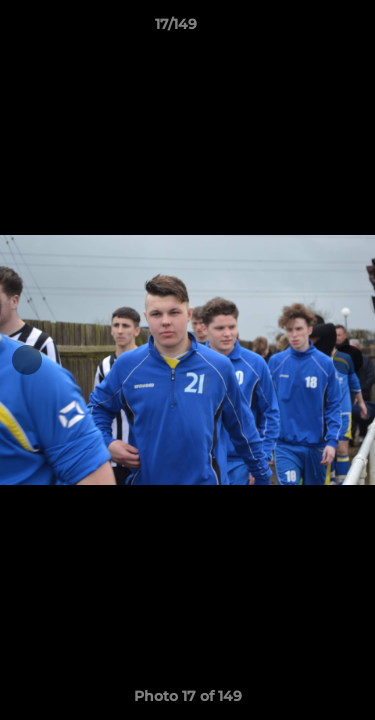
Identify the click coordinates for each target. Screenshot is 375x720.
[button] (303, 29)
